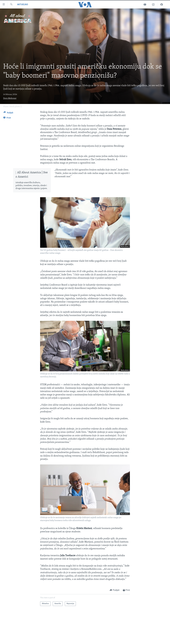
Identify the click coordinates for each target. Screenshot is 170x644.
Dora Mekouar (10, 98)
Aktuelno (23, 5)
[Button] (8, 113)
